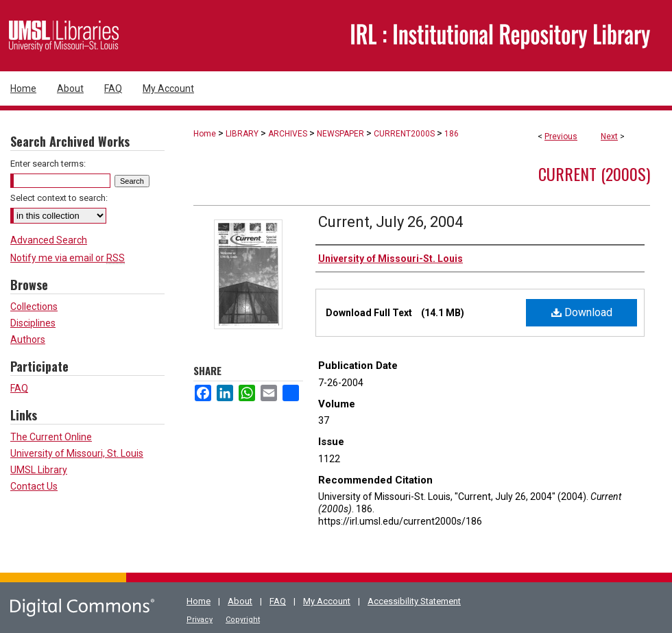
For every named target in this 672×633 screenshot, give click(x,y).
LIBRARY (242, 134)
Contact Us (34, 486)
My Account (327, 601)
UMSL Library (39, 470)
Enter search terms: (48, 164)
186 (452, 134)
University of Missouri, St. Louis (77, 453)
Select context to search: (59, 198)
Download (582, 312)
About (240, 601)
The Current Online (51, 437)
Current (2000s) (594, 174)
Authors (28, 339)
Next (609, 136)
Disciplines (33, 323)
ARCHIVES (288, 134)
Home (205, 134)
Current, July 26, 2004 (391, 222)
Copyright (243, 620)
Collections (34, 307)
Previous (561, 136)
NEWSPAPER (340, 134)
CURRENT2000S (404, 134)
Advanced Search (49, 240)
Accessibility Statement (414, 601)
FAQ (19, 388)
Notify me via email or (68, 258)
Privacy (200, 620)
